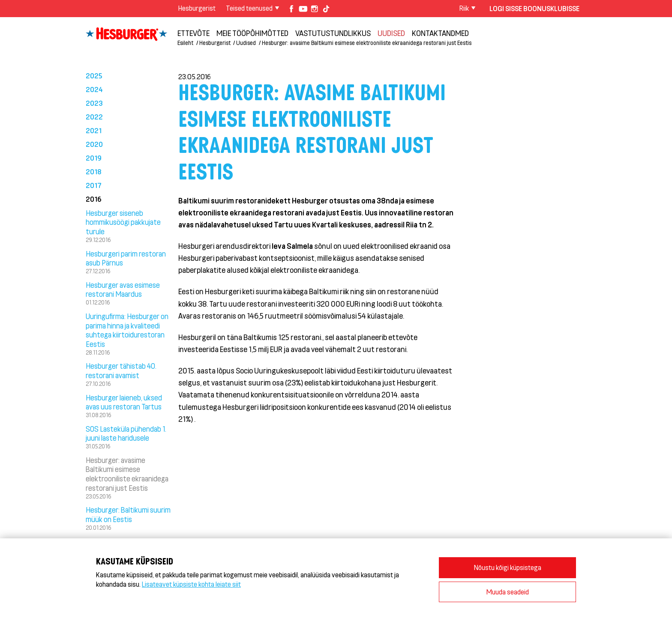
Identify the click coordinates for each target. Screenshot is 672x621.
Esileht (185, 43)
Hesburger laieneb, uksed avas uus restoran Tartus (124, 402)
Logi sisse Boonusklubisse (534, 8)
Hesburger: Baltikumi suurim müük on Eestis (128, 514)
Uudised (391, 33)
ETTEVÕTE (193, 33)
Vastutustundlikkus (333, 33)
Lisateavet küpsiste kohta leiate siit (191, 584)
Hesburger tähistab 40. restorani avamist (121, 370)
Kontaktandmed (440, 33)
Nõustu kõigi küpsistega (508, 567)
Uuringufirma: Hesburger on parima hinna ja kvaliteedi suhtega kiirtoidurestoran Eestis (127, 330)
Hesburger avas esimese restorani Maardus (123, 290)
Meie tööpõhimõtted (252, 33)
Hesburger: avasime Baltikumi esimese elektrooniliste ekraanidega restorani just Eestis (367, 43)
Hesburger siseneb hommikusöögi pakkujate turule (123, 222)
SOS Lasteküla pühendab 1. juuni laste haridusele (126, 433)
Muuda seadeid (508, 592)
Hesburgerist (197, 8)
